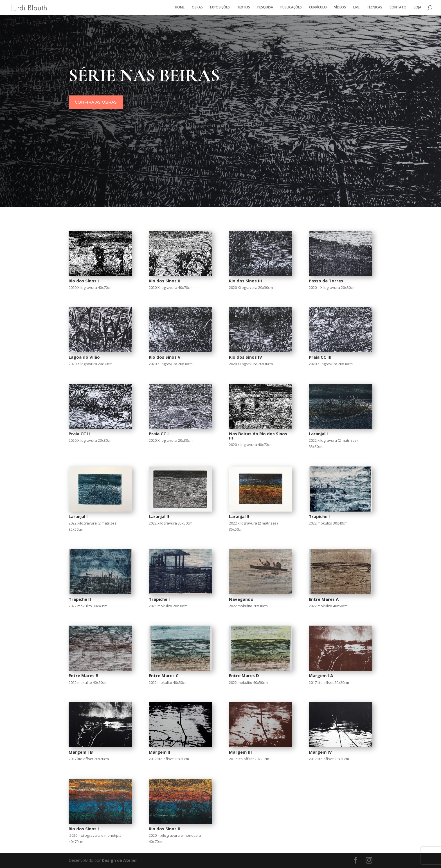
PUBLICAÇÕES (291, 7)
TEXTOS (244, 7)
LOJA (418, 7)
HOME (180, 7)
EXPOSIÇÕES (220, 7)
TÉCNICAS (374, 7)
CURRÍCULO (318, 7)
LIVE (356, 7)
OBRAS (197, 7)
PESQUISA (265, 7)
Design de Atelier (119, 860)
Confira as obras (106, 103)
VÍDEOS (340, 7)
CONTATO (398, 7)
